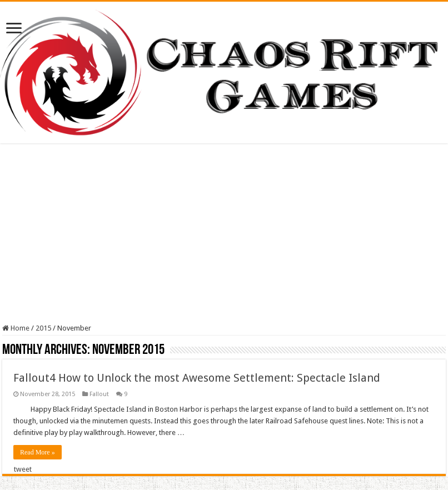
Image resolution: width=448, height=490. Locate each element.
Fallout (99, 394)
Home (16, 328)
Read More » (38, 452)
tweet (23, 469)
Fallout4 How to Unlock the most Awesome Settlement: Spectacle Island (197, 378)
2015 (43, 328)
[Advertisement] (224, 235)
